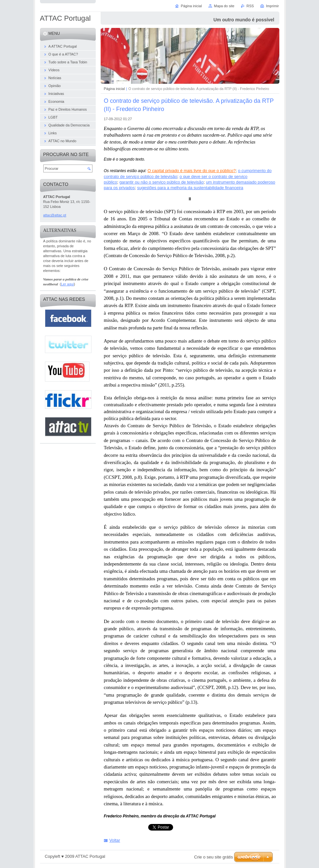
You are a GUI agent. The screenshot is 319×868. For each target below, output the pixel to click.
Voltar (115, 840)
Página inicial (114, 89)
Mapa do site (224, 6)
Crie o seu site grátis (214, 857)
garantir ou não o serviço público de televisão (161, 182)
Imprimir (272, 6)
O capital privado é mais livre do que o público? (192, 171)
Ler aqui (67, 284)
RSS (250, 6)
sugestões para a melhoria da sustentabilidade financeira (190, 188)
